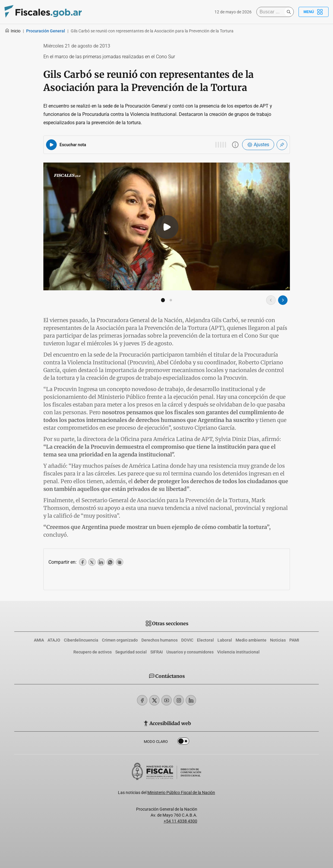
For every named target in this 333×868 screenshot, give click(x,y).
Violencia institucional (238, 652)
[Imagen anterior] (271, 300)
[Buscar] (272, 12)
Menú (314, 12)
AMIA (39, 640)
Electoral (205, 640)
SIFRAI (157, 652)
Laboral (225, 640)
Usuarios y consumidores (190, 652)
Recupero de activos (93, 652)
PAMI (294, 640)
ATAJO (54, 640)
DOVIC (187, 640)
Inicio (13, 31)
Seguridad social (131, 652)
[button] (163, 300)
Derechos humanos (160, 640)
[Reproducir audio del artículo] (51, 145)
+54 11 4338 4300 (180, 821)
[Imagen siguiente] (283, 300)
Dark (183, 742)
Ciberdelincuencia (81, 640)
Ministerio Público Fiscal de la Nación (181, 793)
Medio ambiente (251, 640)
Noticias (278, 640)
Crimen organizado (120, 640)
